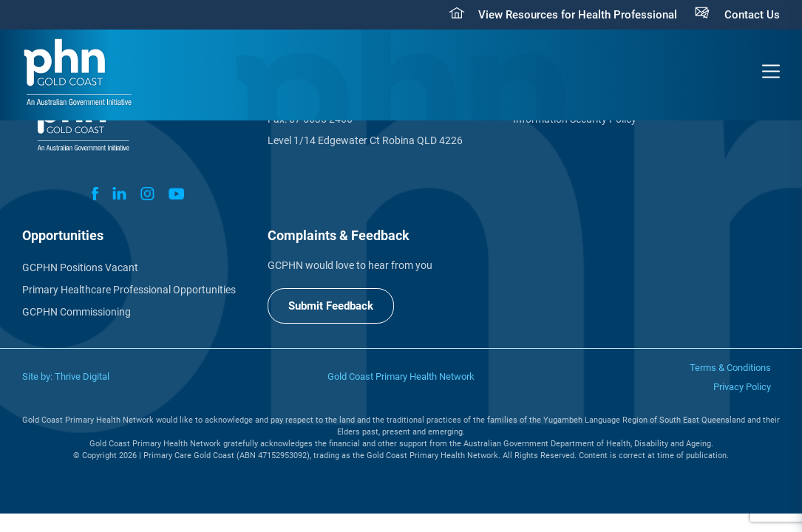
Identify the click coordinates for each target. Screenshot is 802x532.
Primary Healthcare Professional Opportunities (129, 290)
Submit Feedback (331, 306)
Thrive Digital (82, 376)
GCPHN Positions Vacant (80, 267)
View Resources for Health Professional (578, 15)
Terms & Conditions (730, 368)
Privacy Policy (742, 387)
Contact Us (752, 15)
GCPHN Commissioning (77, 312)
